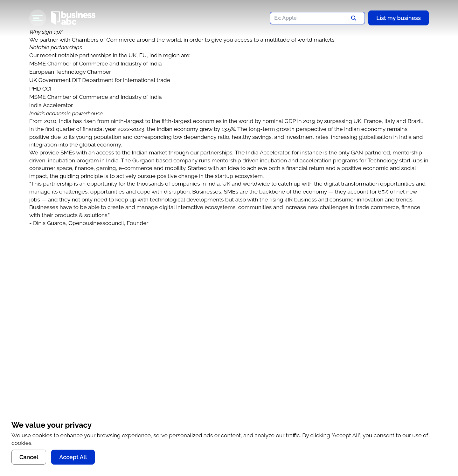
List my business (399, 18)
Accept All (73, 457)
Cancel (29, 457)
